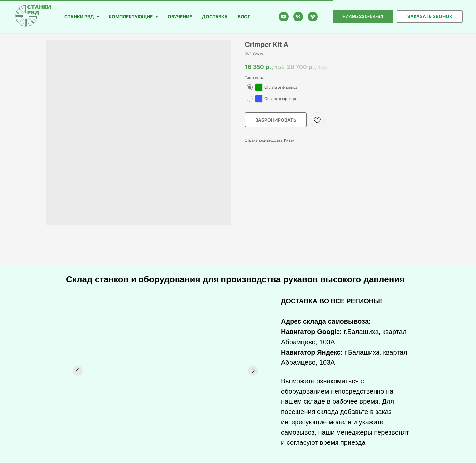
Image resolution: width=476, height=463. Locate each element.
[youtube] (284, 17)
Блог (244, 17)
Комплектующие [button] (131, 17)
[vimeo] (313, 17)
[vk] (298, 17)
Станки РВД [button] (80, 17)
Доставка (215, 17)
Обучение (180, 17)
